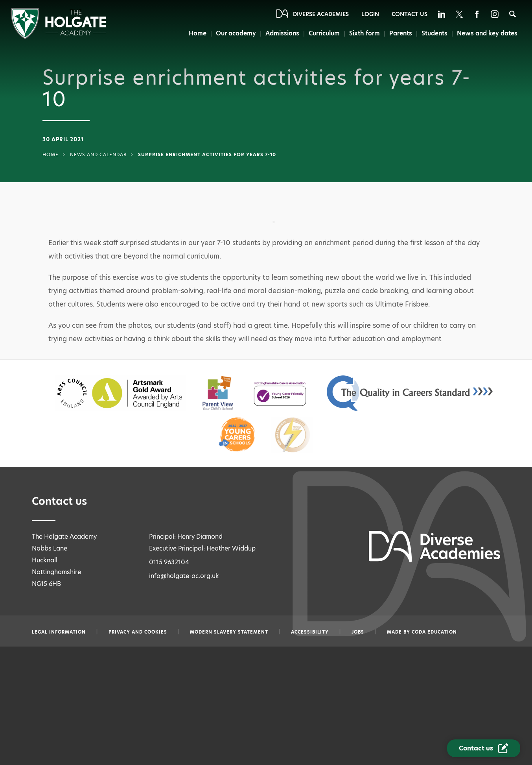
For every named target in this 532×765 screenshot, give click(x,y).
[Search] (513, 14)
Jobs (358, 632)
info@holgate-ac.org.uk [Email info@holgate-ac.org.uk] (184, 576)
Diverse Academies (321, 14)
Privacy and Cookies (138, 632)
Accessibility (310, 632)
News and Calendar (98, 155)
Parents (401, 33)
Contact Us (410, 14)
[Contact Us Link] (484, 748)
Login (370, 14)
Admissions (282, 33)
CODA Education (434, 632)
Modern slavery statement (229, 632)
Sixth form (364, 33)
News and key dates (487, 33)
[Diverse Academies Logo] (58, 37)
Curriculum (324, 33)
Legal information (59, 632)
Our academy (236, 33)
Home (198, 33)
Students (434, 33)
